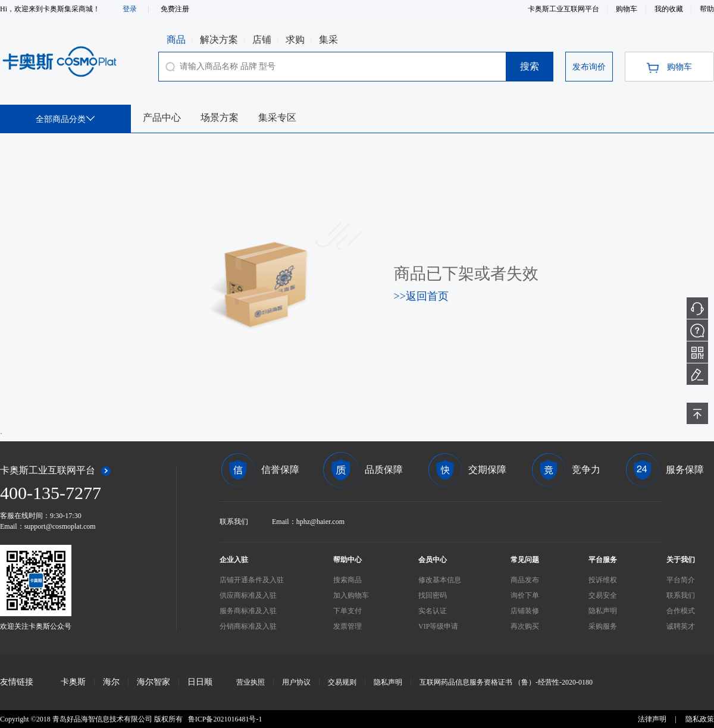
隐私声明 (388, 682)
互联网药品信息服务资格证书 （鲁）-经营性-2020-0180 (506, 682)
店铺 (262, 40)
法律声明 (652, 719)
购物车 (627, 9)
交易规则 (342, 682)
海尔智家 (154, 682)
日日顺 (200, 682)
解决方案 (219, 40)
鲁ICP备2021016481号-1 (225, 719)
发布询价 (589, 67)
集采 (328, 40)
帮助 (707, 9)
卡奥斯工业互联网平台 (564, 9)
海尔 (111, 682)
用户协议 (296, 682)
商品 (176, 40)
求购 (295, 40)
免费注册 (175, 9)
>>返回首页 (421, 296)
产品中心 (162, 117)
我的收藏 (670, 9)
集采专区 (277, 117)
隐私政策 (700, 719)
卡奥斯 (73, 682)
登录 (130, 9)
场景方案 (220, 117)
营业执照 (250, 682)
